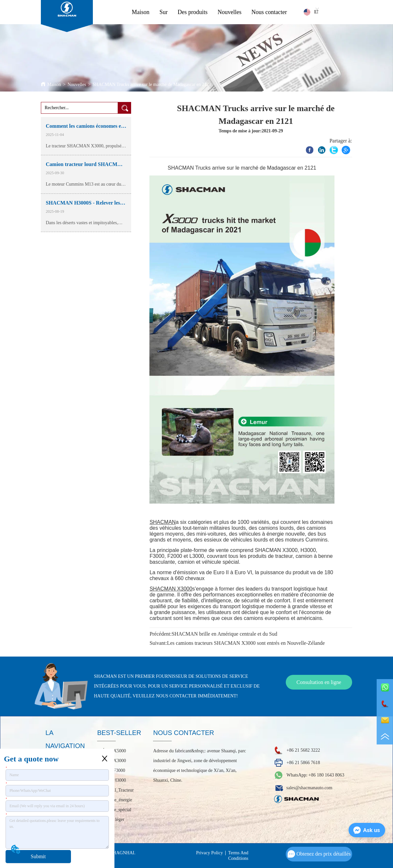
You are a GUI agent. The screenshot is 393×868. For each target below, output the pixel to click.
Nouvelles (229, 12)
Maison (141, 12)
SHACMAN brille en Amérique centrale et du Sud (224, 634)
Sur (164, 12)
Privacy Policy (210, 853)
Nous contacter (269, 12)
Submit (38, 856)
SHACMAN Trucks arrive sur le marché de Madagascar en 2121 (152, 84)
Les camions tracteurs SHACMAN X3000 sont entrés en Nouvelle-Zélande (246, 643)
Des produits (193, 12)
